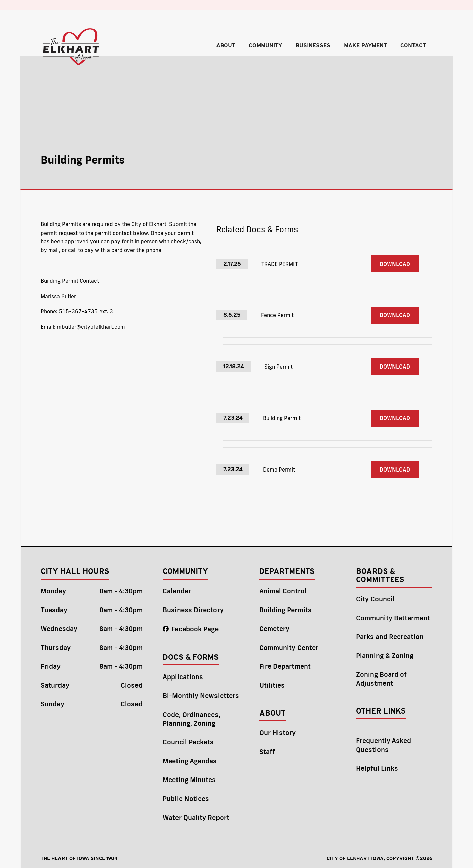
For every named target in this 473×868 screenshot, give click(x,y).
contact (413, 46)
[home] (71, 47)
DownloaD (395, 264)
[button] (226, 48)
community (265, 46)
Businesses (313, 46)
